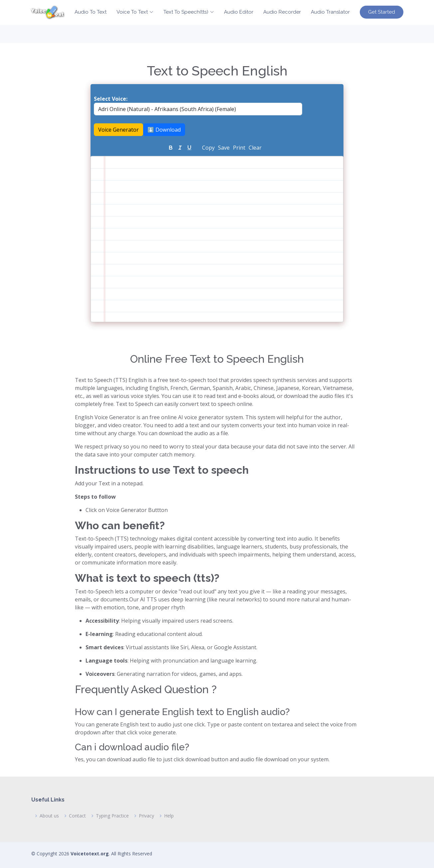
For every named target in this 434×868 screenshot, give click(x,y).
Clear (255, 148)
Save (224, 148)
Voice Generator (118, 130)
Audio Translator (330, 12)
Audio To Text (91, 12)
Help (169, 816)
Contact (77, 816)
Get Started (382, 12)
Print (239, 148)
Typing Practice (112, 816)
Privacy (146, 816)
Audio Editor (239, 12)
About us (49, 816)
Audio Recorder (282, 12)
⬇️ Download (164, 130)
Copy (208, 148)
